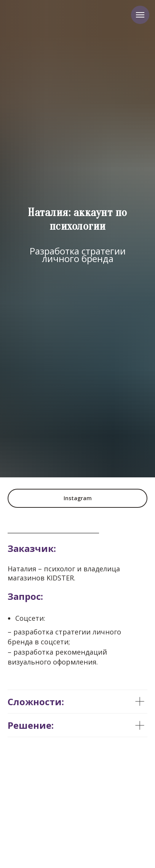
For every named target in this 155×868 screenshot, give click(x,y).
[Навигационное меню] (140, 15)
